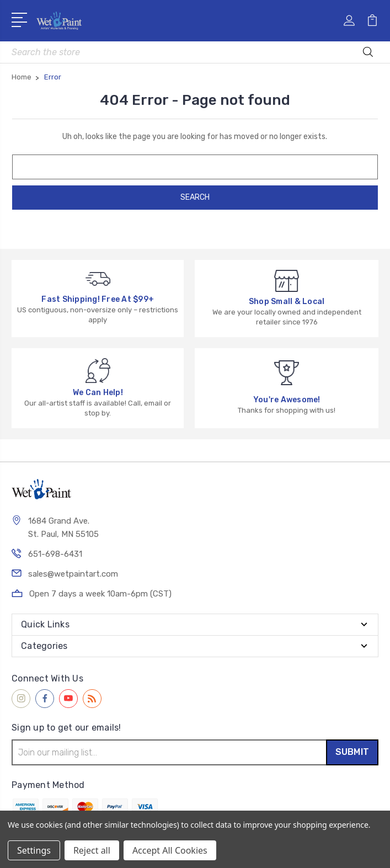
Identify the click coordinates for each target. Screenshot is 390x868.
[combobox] (195, 52)
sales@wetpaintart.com (73, 574)
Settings (34, 850)
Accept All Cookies (170, 850)
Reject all (92, 850)
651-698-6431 (55, 554)
